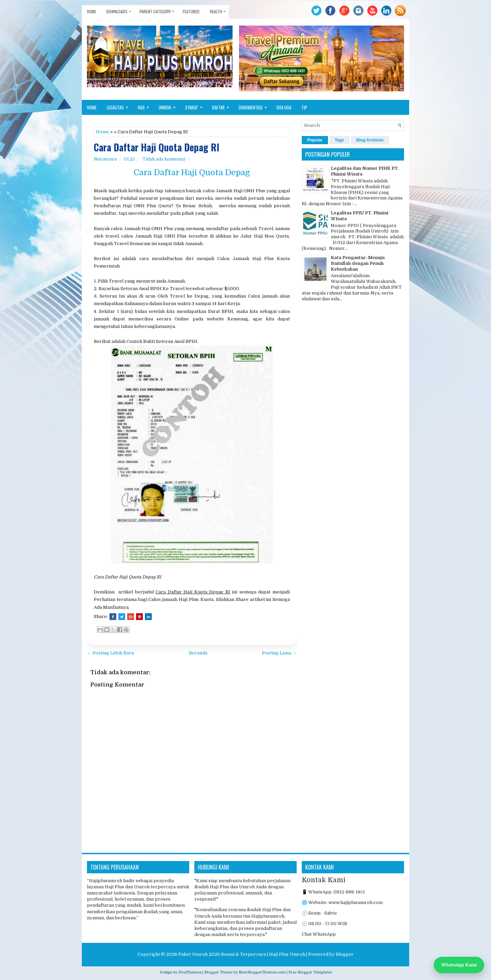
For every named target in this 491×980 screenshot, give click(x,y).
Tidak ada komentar (164, 159)
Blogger (345, 954)
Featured (191, 11)
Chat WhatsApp (319, 934)
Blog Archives (370, 140)
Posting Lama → (279, 653)
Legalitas (120, 105)
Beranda (198, 653)
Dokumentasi (255, 105)
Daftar (223, 105)
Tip (304, 107)
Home (92, 11)
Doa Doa (284, 107)
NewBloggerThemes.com (262, 972)
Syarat (196, 105)
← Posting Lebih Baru (110, 653)
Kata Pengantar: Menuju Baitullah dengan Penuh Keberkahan (358, 263)
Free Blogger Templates (310, 972)
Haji (146, 105)
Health (219, 10)
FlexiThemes (190, 972)
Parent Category (159, 10)
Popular (315, 140)
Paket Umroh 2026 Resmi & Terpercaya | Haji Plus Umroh (242, 954)
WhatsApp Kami (459, 965)
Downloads (120, 10)
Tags (339, 140)
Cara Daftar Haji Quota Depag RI (157, 147)
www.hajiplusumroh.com (355, 902)
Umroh (169, 105)
